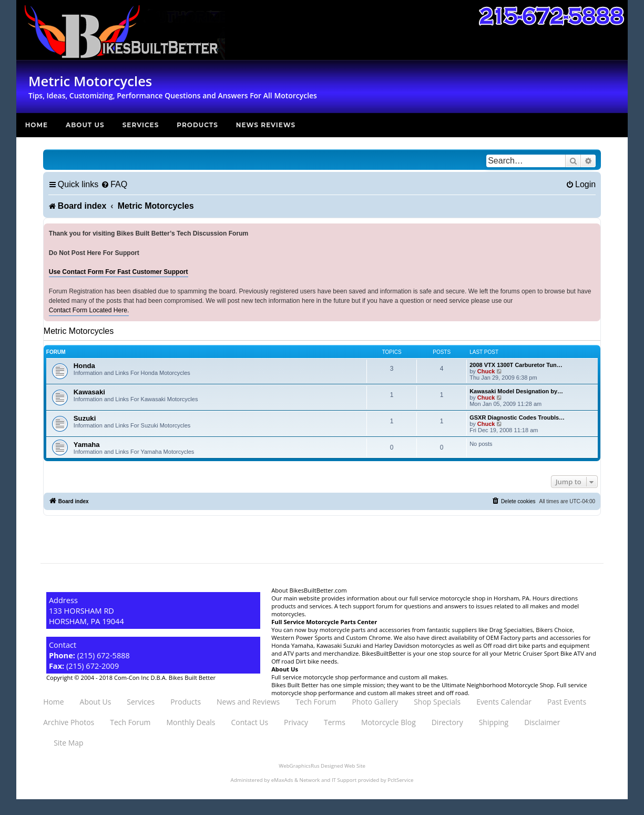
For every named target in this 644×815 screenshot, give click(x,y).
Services (141, 125)
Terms (335, 722)
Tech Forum (316, 702)
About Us (85, 125)
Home (37, 125)
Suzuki (85, 418)
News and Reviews (248, 702)
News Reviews (266, 125)
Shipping (494, 722)
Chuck (486, 371)
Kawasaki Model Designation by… (516, 391)
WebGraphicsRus (299, 766)
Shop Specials (437, 702)
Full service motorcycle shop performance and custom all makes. (360, 677)
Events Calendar (504, 702)
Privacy (296, 722)
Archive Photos (69, 722)
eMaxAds (282, 780)
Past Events (567, 702)
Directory (447, 722)
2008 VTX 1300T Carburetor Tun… (516, 365)
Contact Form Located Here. (89, 310)
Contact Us (250, 722)
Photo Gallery (375, 702)
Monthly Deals (191, 722)
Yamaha (87, 445)
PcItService (400, 780)
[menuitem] (114, 184)
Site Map (68, 743)
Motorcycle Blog (389, 722)
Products (197, 125)
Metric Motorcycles (79, 331)
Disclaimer (542, 722)
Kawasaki (89, 392)
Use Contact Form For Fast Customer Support (119, 272)
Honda (84, 366)
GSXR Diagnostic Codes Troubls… (517, 417)
